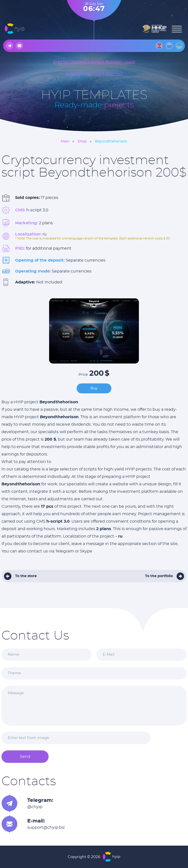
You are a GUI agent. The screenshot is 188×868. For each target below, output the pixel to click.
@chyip (35, 807)
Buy (94, 388)
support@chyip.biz (46, 827)
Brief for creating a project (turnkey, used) (94, 62)
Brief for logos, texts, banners (94, 74)
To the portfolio (159, 576)
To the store (26, 576)
